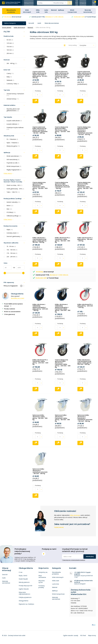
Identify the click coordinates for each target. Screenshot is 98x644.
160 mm (10, 51)
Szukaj (70, 3)
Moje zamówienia (42, 578)
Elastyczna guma (13, 147)
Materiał (54, 11)
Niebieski (10, 82)
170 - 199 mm (12, 255)
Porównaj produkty (41, 588)
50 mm (10, 41)
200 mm (10, 55)
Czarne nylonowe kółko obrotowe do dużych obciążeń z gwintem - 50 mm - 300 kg (84, 76)
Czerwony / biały (13, 85)
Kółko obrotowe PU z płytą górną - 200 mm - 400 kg (85, 307)
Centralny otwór (13, 234)
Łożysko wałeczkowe (14, 122)
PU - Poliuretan (12, 141)
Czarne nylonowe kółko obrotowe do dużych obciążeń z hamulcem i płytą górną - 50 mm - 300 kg (62, 77)
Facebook (44, 555)
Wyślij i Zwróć (23, 577)
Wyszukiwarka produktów (56, 575)
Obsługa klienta (29, 3)
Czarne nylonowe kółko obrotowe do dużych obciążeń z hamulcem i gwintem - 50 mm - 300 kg (40, 131)
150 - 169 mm (12, 251)
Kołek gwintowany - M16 (15, 190)
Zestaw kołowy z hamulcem (15, 96)
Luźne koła (55, 585)
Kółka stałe (56, 582)
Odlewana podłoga (14, 217)
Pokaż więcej (8, 175)
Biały (9, 78)
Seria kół (31, 25)
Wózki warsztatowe (14, 158)
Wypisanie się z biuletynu (26, 605)
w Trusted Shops (85, 18)
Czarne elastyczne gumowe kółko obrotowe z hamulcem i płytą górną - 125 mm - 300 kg (40, 188)
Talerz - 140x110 (13, 194)
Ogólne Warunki (24, 590)
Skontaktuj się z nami (18, 300)
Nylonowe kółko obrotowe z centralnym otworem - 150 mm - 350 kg (40, 473)
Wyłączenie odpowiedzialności (24, 595)
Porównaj (37, 92)
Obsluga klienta (23, 602)
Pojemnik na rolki (13, 164)
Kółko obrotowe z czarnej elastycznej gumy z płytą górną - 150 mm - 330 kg (40, 241)
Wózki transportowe (14, 168)
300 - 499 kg (12, 65)
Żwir (9, 210)
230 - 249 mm (12, 258)
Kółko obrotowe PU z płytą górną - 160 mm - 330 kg (85, 241)
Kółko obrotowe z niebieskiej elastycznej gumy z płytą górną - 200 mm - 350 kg (40, 309)
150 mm (10, 48)
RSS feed (83, 637)
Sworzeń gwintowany (14, 238)
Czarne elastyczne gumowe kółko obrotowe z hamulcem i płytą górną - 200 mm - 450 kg (63, 365)
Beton (10, 207)
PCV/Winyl (11, 214)
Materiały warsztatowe (52, 25)
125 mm (10, 45)
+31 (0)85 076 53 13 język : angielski (83, 575)
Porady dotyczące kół (25, 587)
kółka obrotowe (75, 517)
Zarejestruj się (43, 574)
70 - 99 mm (11, 248)
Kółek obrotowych (58, 579)
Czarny (10, 75)
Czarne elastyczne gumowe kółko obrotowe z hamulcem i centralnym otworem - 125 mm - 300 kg (85, 132)
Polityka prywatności (25, 599)
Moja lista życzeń (42, 583)
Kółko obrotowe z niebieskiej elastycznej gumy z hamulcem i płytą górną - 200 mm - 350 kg (63, 310)
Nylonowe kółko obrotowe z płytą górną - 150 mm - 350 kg (40, 419)
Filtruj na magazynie (14, 287)
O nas (21, 574)
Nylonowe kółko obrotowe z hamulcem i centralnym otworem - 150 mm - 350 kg (85, 420)
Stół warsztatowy (13, 161)
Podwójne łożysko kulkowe (15, 130)
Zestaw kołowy (13, 100)
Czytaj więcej (59, 529)
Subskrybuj (90, 558)
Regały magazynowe (14, 171)
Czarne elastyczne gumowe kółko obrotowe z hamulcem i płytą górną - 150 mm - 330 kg (85, 188)
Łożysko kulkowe (13, 126)
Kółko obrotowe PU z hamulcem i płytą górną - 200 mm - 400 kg (40, 363)
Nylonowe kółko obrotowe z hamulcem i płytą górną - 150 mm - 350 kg (62, 420)
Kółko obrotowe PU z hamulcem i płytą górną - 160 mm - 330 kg (62, 241)
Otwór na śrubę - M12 (14, 187)
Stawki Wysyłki (23, 580)
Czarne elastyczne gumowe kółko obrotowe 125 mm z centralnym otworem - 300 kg (62, 187)
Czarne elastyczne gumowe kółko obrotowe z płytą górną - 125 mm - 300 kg (62, 131)
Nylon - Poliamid (13, 144)
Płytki (10, 231)
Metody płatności (24, 584)
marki (39, 25)
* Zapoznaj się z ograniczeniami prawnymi (74, 561)
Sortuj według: (73, 47)
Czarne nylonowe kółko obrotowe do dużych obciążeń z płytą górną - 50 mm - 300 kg (40, 76)
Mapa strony (92, 637)
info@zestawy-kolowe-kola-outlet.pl (84, 583)
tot (13, 269)
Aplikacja (61, 11)
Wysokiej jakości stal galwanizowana (13, 111)
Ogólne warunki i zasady (71, 637)
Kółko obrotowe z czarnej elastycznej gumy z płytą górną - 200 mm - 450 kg (85, 363)
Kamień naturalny (13, 204)
